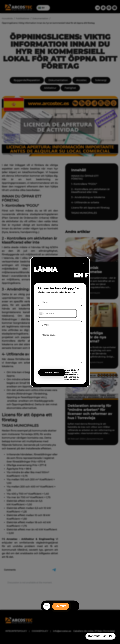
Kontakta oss (52, 372)
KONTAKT (61, 606)
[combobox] (42, 313)
